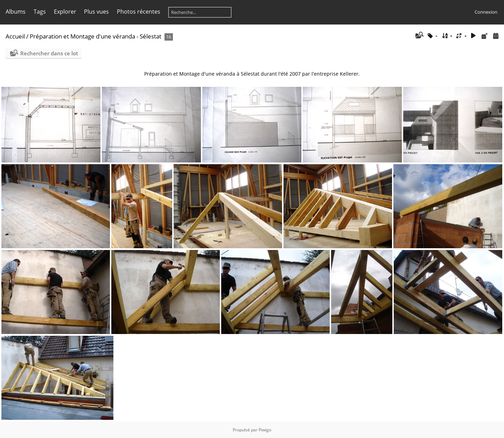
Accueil (15, 36)
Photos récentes (139, 12)
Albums (16, 12)
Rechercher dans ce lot (49, 53)
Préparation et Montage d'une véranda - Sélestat (96, 36)
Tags (40, 12)
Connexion (486, 12)
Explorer (65, 12)
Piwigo (265, 430)
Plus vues (96, 12)
